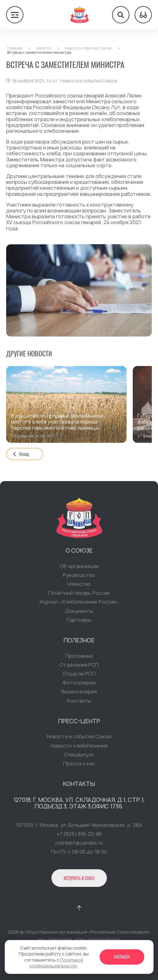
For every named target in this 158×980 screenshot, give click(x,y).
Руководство (79, 576)
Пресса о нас (79, 765)
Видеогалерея (79, 693)
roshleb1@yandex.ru (79, 844)
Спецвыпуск (79, 756)
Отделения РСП (79, 666)
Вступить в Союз (79, 879)
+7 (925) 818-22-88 (79, 835)
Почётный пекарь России (79, 595)
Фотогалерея (79, 684)
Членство (79, 585)
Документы (79, 612)
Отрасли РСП (79, 675)
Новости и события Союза (79, 738)
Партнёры (79, 621)
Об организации (79, 567)
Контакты (79, 702)
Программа (79, 657)
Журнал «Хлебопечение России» (79, 603)
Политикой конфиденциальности (56, 963)
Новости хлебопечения (79, 747)
